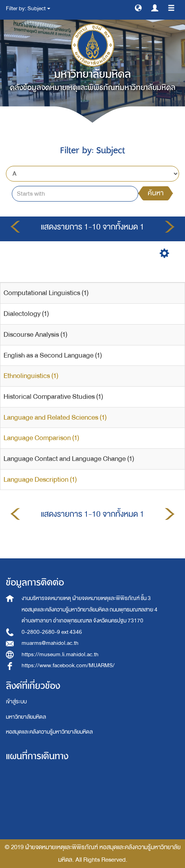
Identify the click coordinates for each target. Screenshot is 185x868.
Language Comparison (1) (41, 438)
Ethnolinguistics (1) (31, 376)
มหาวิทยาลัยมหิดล (26, 717)
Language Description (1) (40, 480)
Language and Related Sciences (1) (55, 417)
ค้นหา (156, 193)
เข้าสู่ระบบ (16, 702)
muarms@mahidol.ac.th (50, 643)
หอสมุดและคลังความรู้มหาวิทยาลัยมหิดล (49, 732)
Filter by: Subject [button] (28, 8)
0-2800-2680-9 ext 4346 (52, 632)
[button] (138, 7)
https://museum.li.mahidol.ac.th (60, 654)
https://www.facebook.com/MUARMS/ (68, 665)
